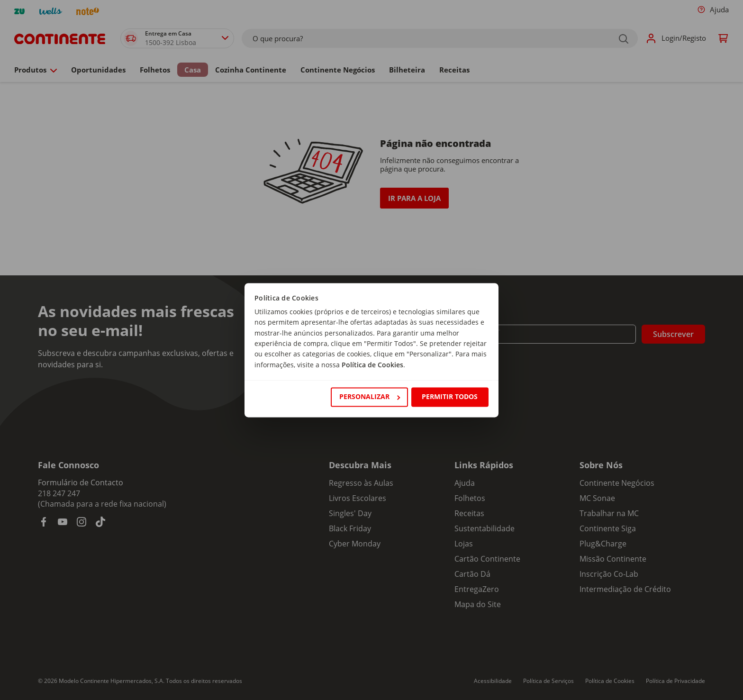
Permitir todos (450, 397)
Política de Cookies (372, 365)
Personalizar (370, 397)
